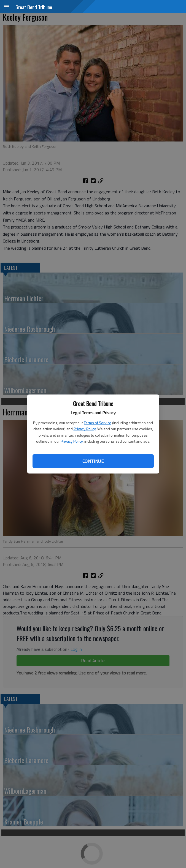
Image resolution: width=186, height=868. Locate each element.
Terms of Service (98, 423)
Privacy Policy (85, 429)
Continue (93, 461)
